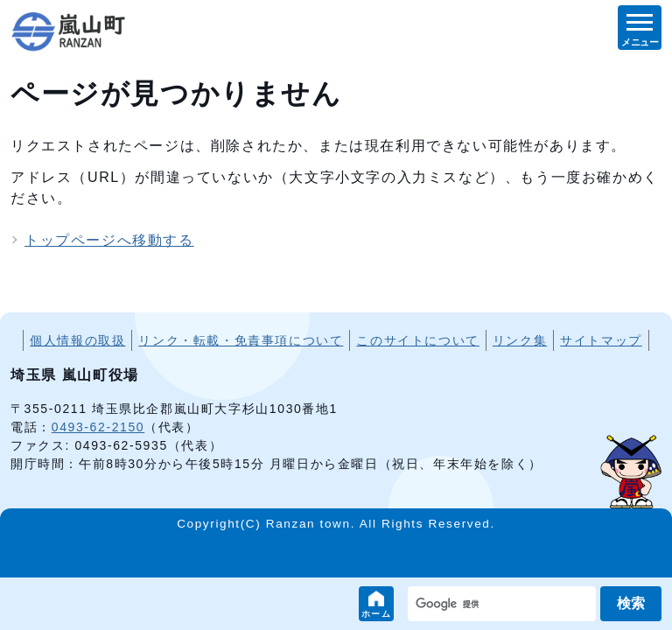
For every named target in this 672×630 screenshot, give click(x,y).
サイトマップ (601, 340)
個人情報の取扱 (77, 340)
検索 (631, 603)
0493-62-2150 (98, 427)
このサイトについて (417, 340)
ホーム (377, 614)
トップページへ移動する (109, 240)
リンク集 (520, 340)
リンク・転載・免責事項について (241, 340)
